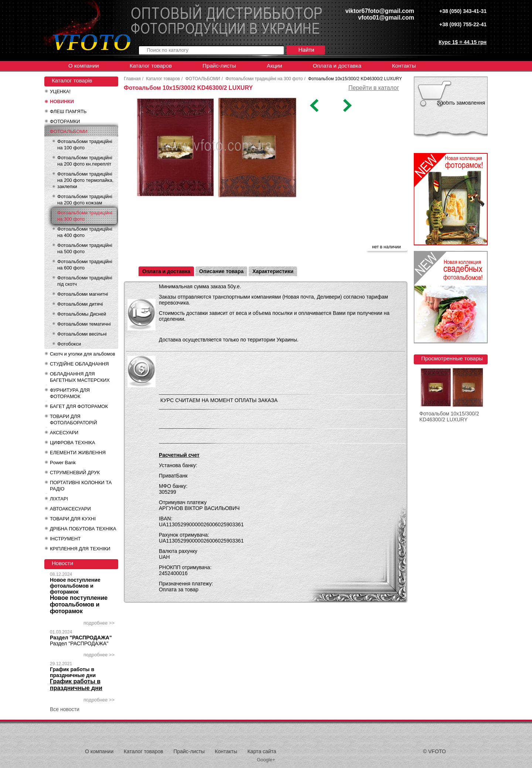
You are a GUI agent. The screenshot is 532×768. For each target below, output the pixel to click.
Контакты (404, 66)
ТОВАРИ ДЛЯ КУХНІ (73, 519)
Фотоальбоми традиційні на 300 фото (85, 216)
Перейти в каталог (374, 88)
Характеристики (273, 271)
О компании (84, 66)
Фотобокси (69, 344)
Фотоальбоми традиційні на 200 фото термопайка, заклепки (85, 180)
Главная (132, 79)
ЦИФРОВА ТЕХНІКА (72, 443)
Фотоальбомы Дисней (82, 314)
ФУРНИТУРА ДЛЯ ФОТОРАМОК (70, 393)
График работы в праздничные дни (73, 672)
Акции (274, 66)
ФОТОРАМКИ (65, 121)
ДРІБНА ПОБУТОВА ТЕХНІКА (83, 529)
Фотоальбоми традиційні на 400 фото (85, 232)
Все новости (65, 709)
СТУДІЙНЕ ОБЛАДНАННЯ (79, 364)
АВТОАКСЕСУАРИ (70, 509)
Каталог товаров (151, 66)
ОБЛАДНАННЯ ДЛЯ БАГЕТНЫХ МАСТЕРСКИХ (80, 377)
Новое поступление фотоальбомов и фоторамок (75, 586)
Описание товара (221, 271)
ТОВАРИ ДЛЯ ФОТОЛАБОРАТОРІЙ (74, 419)
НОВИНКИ (62, 101)
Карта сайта (262, 751)
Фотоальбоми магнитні (83, 294)
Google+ (266, 760)
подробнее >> (99, 623)
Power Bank (63, 463)
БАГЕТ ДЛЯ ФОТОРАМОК (79, 406)
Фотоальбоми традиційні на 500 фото (85, 248)
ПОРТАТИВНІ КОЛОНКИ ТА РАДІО (81, 486)
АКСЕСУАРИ (64, 433)
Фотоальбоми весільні (82, 334)
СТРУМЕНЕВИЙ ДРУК (75, 473)
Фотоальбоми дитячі (80, 304)
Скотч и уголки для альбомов (83, 354)
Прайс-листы (219, 66)
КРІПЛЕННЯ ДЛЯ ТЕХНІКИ (80, 549)
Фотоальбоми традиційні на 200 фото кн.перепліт (85, 161)
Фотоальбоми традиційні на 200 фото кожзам (85, 200)
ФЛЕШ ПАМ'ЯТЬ (68, 111)
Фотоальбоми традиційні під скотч (85, 281)
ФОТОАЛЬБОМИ (69, 131)
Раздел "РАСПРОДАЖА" (81, 638)
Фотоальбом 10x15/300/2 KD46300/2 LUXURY (449, 417)
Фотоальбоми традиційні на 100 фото (85, 145)
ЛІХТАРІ (59, 499)
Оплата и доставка (337, 66)
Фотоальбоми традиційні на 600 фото (85, 265)
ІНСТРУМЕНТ (65, 539)
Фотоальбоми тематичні (84, 324)
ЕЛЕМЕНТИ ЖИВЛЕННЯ (78, 453)
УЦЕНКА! (60, 91)
